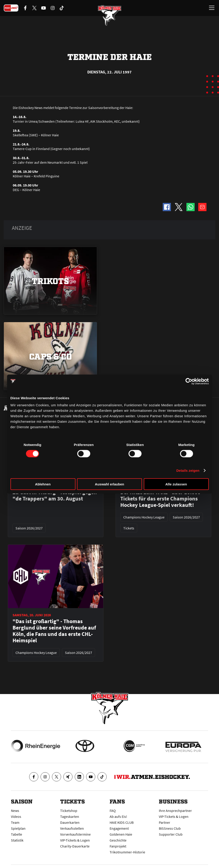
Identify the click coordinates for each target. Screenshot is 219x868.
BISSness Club (170, 828)
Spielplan (18, 828)
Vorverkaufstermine (75, 834)
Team (15, 822)
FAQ (113, 811)
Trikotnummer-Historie (127, 852)
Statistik (17, 840)
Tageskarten (70, 816)
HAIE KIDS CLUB (122, 822)
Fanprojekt (118, 846)
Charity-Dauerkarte (75, 846)
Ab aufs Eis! (118, 816)
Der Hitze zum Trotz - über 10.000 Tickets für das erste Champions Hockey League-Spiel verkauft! (160, 499)
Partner (165, 822)
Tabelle (17, 834)
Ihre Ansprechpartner (175, 811)
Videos (16, 816)
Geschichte (118, 840)
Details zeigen (188, 470)
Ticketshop (69, 811)
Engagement (119, 828)
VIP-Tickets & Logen (75, 840)
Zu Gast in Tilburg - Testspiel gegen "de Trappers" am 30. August (55, 495)
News (15, 811)
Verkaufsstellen (72, 828)
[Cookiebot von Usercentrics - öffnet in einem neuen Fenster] (189, 381)
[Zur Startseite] (110, 16)
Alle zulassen (176, 484)
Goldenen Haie (121, 834)
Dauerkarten (70, 822)
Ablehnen (43, 484)
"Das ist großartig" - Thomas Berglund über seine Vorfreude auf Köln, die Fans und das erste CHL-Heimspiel (54, 631)
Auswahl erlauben (109, 484)
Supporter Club (171, 834)
